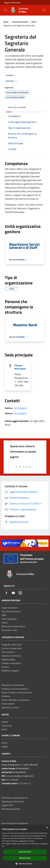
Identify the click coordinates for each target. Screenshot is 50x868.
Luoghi (5, 746)
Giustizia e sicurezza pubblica (15, 689)
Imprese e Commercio (11, 656)
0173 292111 (24, 783)
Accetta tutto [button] (25, 852)
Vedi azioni (12, 81)
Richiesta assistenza (11, 809)
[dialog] (25, 846)
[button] (25, 864)
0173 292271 (21, 413)
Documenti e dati (9, 630)
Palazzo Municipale (20, 367)
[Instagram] (20, 593)
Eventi (5, 743)
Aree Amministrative (11, 611)
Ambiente (6, 696)
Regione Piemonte (12, 3)
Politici (5, 623)
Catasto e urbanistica (11, 663)
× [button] (47, 828)
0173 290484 (12, 780)
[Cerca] (44, 10)
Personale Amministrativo (13, 626)
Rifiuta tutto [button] (25, 858)
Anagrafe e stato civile (12, 645)
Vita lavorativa (8, 652)
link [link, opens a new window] (3, 846)
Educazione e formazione (13, 685)
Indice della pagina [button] (17, 107)
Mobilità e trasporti (10, 671)
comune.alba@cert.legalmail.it (20, 776)
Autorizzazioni (8, 704)
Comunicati (7, 726)
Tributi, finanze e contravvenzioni (17, 692)
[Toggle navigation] (5, 10)
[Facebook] (6, 593)
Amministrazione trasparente (15, 823)
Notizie (5, 722)
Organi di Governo (10, 608)
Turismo (5, 667)
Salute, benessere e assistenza (15, 700)
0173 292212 (21, 408)
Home (6, 22)
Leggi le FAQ (7, 805)
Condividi (11, 75)
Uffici (34, 22)
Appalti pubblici (9, 659)
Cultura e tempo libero (12, 648)
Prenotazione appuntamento (15, 798)
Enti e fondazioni (9, 619)
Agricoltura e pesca (10, 707)
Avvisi (4, 729)
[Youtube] (13, 593)
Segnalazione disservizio (13, 801)
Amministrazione (20, 22)
